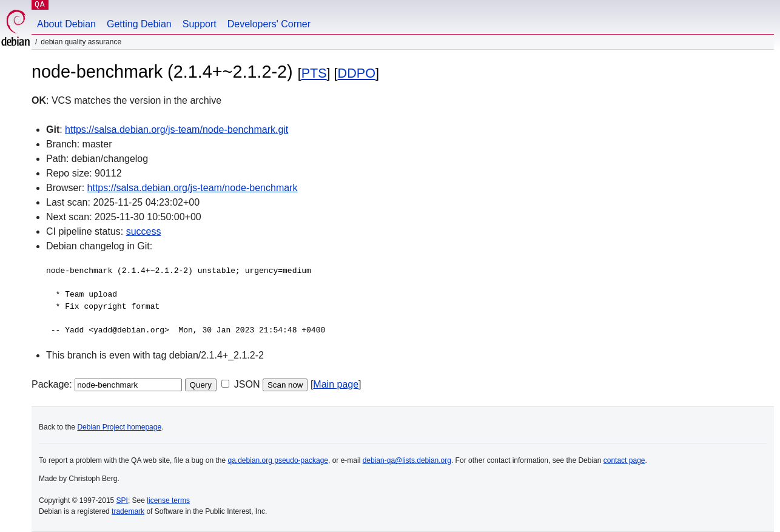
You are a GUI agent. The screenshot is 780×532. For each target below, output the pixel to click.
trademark (128, 511)
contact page (624, 460)
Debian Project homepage (119, 427)
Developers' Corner (269, 24)
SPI (122, 500)
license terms (168, 500)
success (144, 231)
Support (200, 24)
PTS (314, 73)
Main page (336, 384)
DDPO (357, 73)
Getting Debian (139, 24)
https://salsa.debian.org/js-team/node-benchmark (193, 188)
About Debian (66, 24)
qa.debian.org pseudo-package (278, 460)
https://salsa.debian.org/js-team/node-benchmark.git (177, 130)
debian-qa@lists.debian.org (407, 460)
